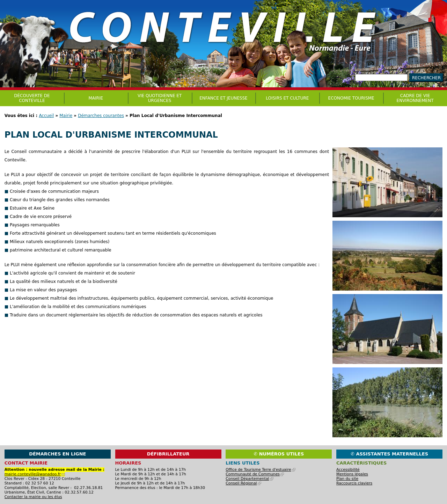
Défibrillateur (168, 454)
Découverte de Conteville (32, 98)
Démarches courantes (101, 116)
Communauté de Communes (255, 474)
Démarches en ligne (57, 454)
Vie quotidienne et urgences (160, 98)
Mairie (66, 116)
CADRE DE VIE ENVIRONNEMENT (415, 98)
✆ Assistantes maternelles (389, 454)
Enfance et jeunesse (223, 98)
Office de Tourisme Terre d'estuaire (260, 470)
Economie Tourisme (351, 98)
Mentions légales (352, 474)
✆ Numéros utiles (279, 454)
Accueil (46, 116)
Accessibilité (348, 470)
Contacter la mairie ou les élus (33, 497)
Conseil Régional (243, 483)
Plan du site (347, 479)
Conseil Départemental (249, 479)
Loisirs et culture (287, 98)
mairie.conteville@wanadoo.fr (35, 474)
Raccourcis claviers (354, 483)
